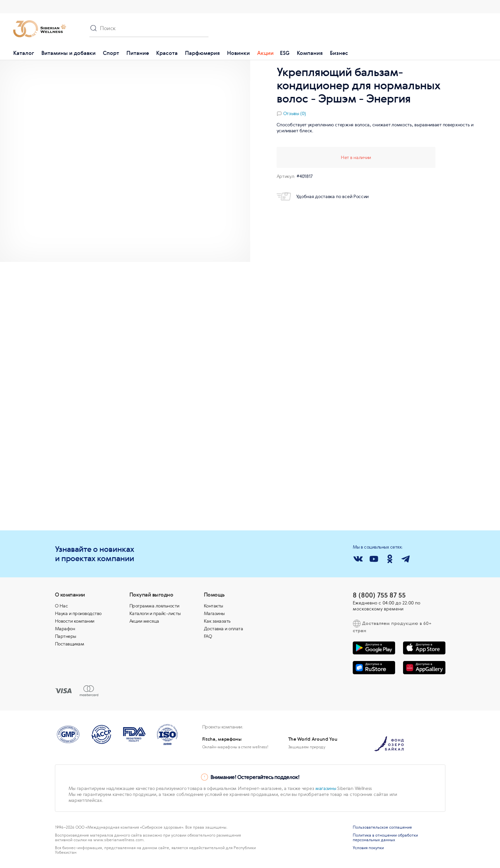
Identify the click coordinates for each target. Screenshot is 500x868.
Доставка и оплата (224, 629)
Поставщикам (70, 644)
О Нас (62, 606)
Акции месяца (144, 621)
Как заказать (217, 621)
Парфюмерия (202, 53)
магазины (326, 788)
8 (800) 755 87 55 (379, 595)
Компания (310, 53)
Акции (265, 53)
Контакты (213, 606)
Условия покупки (368, 848)
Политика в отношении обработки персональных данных (385, 838)
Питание (138, 53)
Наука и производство (78, 613)
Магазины (214, 613)
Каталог (24, 53)
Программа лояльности (154, 606)
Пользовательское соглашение (382, 827)
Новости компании (75, 621)
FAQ (208, 636)
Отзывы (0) (295, 113)
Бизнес (339, 53)
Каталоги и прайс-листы (155, 613)
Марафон (65, 629)
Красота (167, 53)
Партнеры (66, 636)
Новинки (238, 53)
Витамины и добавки (68, 53)
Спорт (111, 53)
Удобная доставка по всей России (323, 196)
